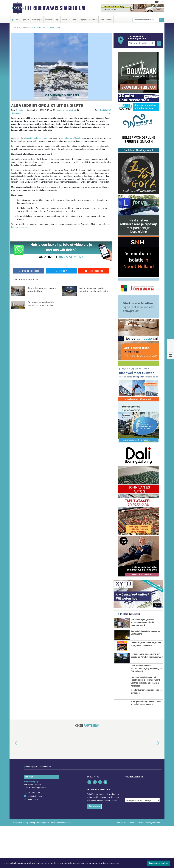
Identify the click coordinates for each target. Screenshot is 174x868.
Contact (109, 20)
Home (15, 27)
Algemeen (25, 20)
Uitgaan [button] (83, 20)
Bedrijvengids (37, 20)
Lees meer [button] (114, 863)
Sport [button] (74, 20)
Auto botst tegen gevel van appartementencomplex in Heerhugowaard (142, 622)
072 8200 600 (34, 835)
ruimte (59, 110)
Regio (57, 20)
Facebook (79, 138)
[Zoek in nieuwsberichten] (146, 20)
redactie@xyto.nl (35, 838)
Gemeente (49, 20)
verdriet (72, 110)
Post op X (61, 271)
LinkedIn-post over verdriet (37, 138)
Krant (102, 20)
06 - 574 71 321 (71, 257)
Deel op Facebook (29, 271)
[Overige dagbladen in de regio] (142, 829)
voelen (65, 110)
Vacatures (93, 20)
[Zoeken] (161, 20)
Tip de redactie (94, 271)
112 (18, 20)
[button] (13, 791)
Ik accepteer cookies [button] (159, 863)
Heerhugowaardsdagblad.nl (56, 8)
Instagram (68, 138)
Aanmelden (94, 848)
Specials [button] (65, 20)
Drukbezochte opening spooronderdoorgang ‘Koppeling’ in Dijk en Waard (146, 687)
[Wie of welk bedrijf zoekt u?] (142, 43)
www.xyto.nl (33, 841)
